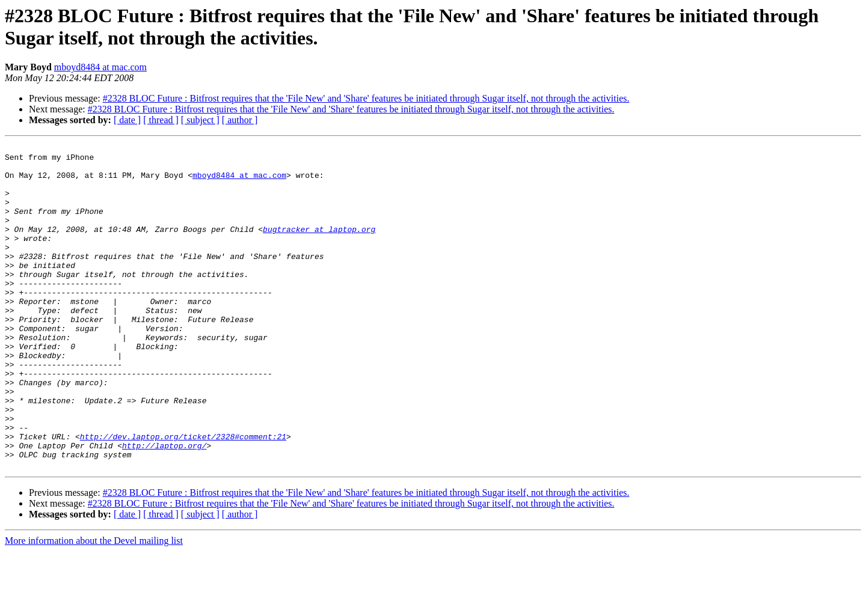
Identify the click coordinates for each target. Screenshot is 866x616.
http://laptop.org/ (164, 507)
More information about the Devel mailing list (94, 605)
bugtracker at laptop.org (319, 247)
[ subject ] (200, 120)
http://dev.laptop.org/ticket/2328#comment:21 (183, 496)
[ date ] (127, 120)
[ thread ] (161, 120)
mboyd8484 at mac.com (100, 67)
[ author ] (240, 120)
